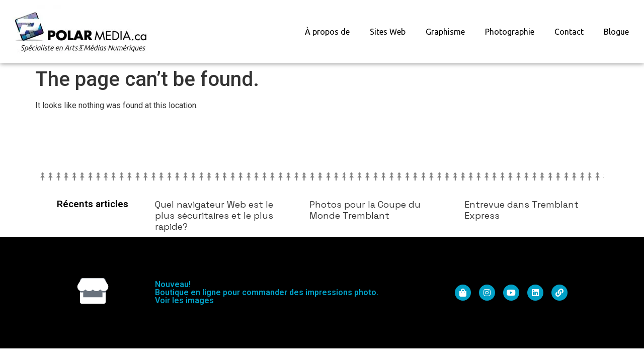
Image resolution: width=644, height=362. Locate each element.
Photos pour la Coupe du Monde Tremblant (365, 210)
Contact (569, 32)
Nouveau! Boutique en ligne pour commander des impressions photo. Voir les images (267, 292)
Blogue (616, 32)
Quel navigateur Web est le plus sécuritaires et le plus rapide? (214, 215)
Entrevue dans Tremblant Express (521, 210)
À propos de (327, 32)
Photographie (510, 32)
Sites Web (388, 32)
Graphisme (445, 32)
